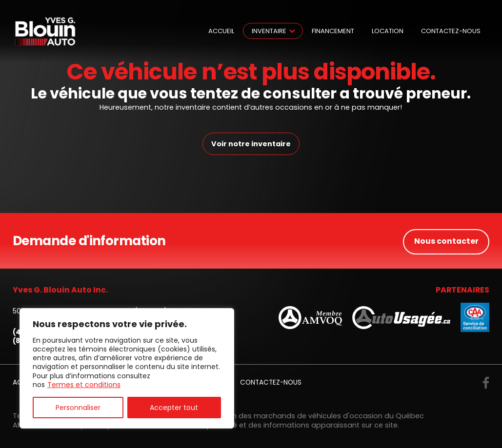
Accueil (221, 31)
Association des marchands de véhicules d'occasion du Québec (309, 415)
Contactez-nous (451, 31)
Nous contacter (446, 241)
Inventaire (269, 31)
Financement (333, 31)
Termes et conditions (84, 385)
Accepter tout (174, 408)
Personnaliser (78, 408)
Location (388, 31)
